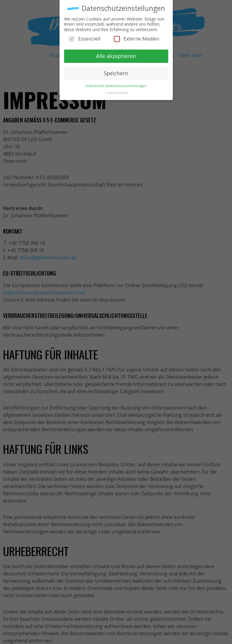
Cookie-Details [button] (116, 92)
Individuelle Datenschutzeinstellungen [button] (116, 85)
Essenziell (84, 38)
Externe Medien (137, 38)
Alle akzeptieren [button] (116, 55)
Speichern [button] (116, 72)
